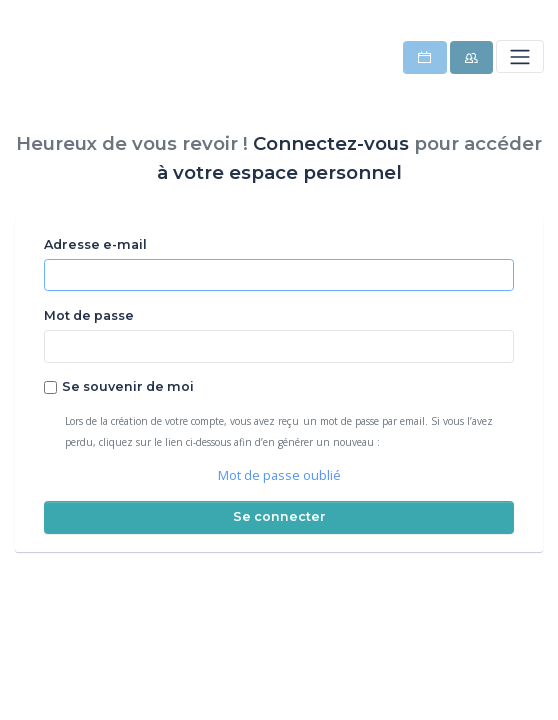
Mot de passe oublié (279, 475)
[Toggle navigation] (519, 56)
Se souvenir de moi (128, 386)
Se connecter (279, 516)
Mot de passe (89, 315)
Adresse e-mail (95, 244)
